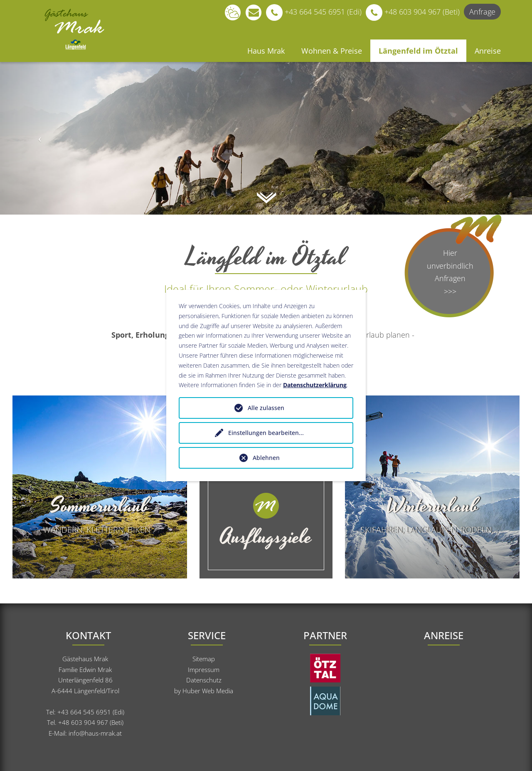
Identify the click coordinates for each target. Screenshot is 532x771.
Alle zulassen (266, 408)
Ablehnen (266, 458)
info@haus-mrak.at (95, 733)
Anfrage (482, 12)
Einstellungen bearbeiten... (266, 433)
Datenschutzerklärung (315, 385)
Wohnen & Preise (332, 51)
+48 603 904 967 (83, 722)
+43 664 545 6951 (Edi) (312, 12)
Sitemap (204, 659)
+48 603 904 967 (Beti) (411, 12)
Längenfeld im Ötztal (418, 51)
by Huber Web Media (204, 691)
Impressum (204, 670)
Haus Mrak (266, 51)
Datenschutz (204, 680)
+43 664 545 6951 (85, 712)
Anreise (488, 51)
